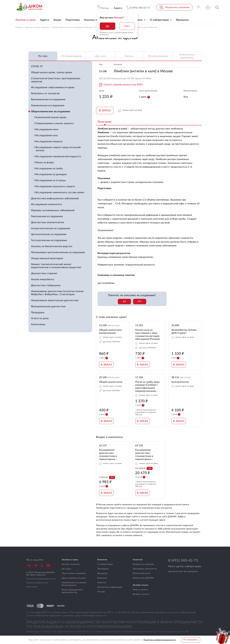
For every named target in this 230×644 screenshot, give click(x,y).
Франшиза (102, 573)
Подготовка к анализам (74, 573)
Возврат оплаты (141, 594)
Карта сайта (32, 587)
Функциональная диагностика (48, 306)
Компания (102, 560)
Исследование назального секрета (55, 186)
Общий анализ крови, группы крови (52, 72)
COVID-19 (37, 66)
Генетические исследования (47, 216)
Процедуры (38, 312)
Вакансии (102, 578)
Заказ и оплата (140, 590)
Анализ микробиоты (43, 279)
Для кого (101, 56)
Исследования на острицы (51, 180)
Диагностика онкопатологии (48, 222)
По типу (43, 56)
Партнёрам (103, 569)
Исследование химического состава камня (60, 192)
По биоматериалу (72, 56)
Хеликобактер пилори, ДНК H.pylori (184, 331)
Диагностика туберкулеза (46, 285)
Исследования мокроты (49, 141)
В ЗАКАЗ (105, 111)
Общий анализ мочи (111, 382)
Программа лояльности (145, 569)
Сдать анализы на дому (74, 578)
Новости (102, 583)
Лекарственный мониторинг (47, 258)
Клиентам (138, 560)
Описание (105, 122)
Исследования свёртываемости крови (53, 87)
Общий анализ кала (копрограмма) (110, 331)
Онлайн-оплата (141, 585)
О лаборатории (105, 564)
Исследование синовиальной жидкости (58, 156)
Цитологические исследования (49, 234)
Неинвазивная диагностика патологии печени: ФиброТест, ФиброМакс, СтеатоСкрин (58, 293)
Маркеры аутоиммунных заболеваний (53, 210)
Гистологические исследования (49, 240)
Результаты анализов (143, 564)
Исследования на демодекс (51, 174)
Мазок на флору (45, 162)
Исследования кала (47, 135)
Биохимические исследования (48, 99)
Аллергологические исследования (51, 228)
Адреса (118, 8)
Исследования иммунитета (46, 204)
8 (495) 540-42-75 (183, 561)
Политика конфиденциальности (41, 579)
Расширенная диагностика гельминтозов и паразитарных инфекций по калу (109, 455)
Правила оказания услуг (37, 583)
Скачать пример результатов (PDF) (123, 85)
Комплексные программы (187, 56)
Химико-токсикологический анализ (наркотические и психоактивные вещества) (56, 266)
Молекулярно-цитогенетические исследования (58, 252)
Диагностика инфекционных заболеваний (55, 198)
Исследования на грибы (49, 168)
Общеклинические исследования (51, 111)
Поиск (217, 7)
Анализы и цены (70, 560)
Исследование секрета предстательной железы (58, 149)
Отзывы (101, 592)
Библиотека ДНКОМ (143, 578)
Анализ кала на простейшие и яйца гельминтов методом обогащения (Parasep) (148, 334)
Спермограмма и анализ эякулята (55, 123)
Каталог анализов (71, 564)
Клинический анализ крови (51, 117)
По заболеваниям (158, 56)
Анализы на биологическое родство (52, 246)
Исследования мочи (47, 129)
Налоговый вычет (142, 573)
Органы (129, 56)
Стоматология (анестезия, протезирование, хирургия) (56, 80)
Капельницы (38, 324)
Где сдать (67, 569)
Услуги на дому (40, 318)
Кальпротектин (180, 382)
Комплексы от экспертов (45, 93)
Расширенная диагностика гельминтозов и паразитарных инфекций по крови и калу (147, 455)
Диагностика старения (44, 273)
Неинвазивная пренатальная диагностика (55, 300)
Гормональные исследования (48, 105)
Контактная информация (110, 587)
